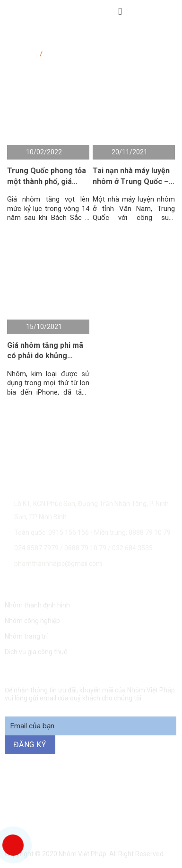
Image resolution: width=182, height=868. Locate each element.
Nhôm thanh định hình (37, 605)
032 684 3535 (132, 548)
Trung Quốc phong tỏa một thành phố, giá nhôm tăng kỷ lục (47, 177)
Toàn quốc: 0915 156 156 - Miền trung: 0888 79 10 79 (92, 532)
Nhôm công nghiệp (32, 621)
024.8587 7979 (36, 548)
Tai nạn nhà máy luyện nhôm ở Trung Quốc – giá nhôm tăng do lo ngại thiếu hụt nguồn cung (131, 177)
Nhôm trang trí (26, 636)
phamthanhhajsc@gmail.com (58, 564)
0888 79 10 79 (86, 548)
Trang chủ (22, 52)
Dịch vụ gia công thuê (36, 652)
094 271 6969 (91, 817)
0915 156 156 (92, 793)
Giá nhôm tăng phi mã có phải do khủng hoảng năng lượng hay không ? (46, 351)
